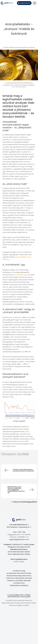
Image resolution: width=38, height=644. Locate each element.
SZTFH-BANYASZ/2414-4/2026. (19, 554)
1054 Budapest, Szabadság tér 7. (19, 527)
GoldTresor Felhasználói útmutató (19, 578)
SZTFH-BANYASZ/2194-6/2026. (19, 552)
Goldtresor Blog (19, 571)
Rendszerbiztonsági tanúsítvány (19, 576)
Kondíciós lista (19, 583)
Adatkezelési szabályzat (19, 585)
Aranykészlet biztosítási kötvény (19, 573)
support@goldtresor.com (19, 539)
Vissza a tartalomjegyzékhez (25, 502)
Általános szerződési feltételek (19, 581)
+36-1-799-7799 (19, 532)
